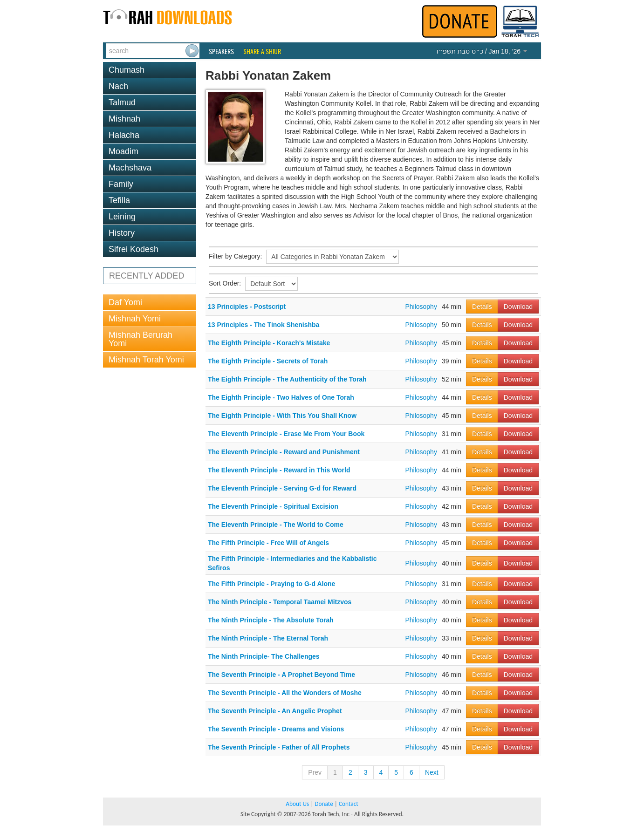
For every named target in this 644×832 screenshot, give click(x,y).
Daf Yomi (125, 302)
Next (432, 772)
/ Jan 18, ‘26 (482, 51)
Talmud (122, 102)
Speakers (221, 51)
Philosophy (421, 307)
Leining (122, 217)
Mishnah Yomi (135, 319)
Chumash (127, 70)
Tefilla (119, 200)
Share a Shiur (262, 51)
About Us (297, 804)
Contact (349, 804)
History (122, 233)
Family (121, 184)
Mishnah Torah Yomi (146, 360)
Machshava (130, 168)
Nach (118, 86)
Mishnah (124, 119)
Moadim (123, 151)
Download (518, 307)
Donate (324, 804)
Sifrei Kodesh (134, 249)
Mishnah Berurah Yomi (140, 339)
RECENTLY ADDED (147, 276)
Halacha (124, 135)
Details (482, 307)
